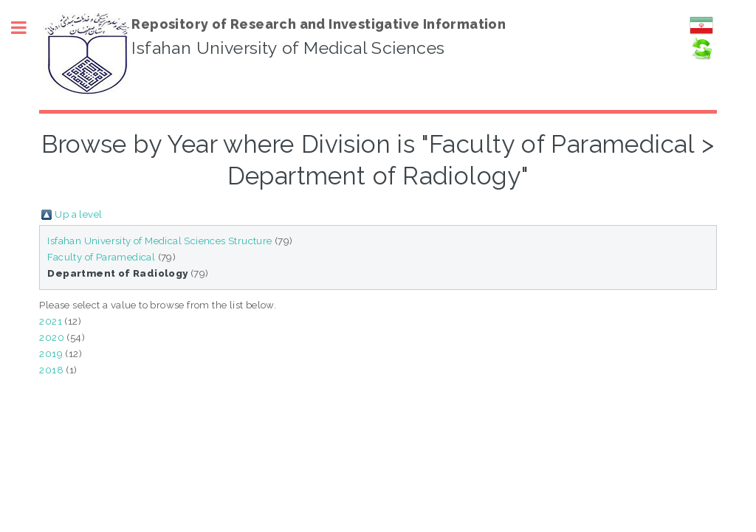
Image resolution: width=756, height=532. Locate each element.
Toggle (27, 28)
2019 (51, 353)
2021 (51, 321)
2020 (52, 337)
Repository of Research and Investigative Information (319, 24)
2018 (51, 370)
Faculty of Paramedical (101, 257)
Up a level (78, 214)
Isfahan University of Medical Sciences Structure (159, 241)
